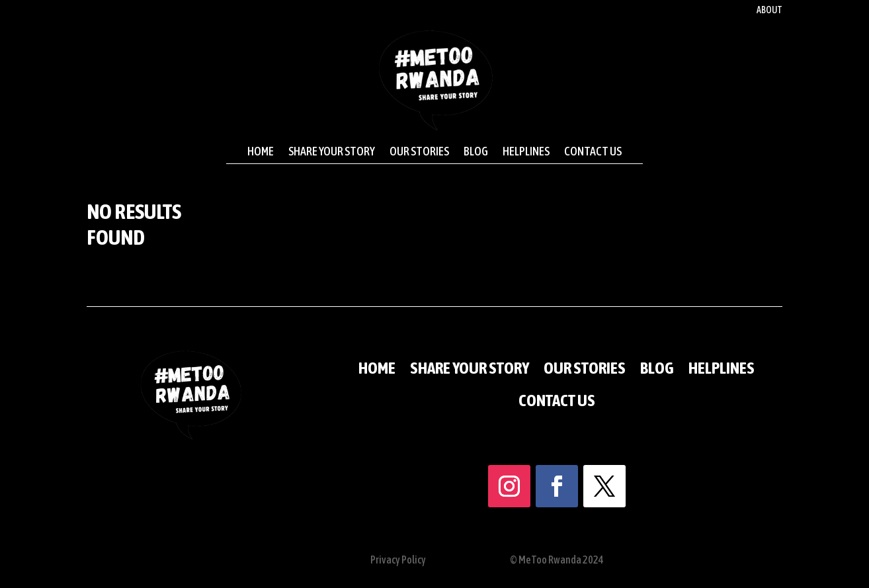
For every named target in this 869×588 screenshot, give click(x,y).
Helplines (526, 151)
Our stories (419, 151)
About (769, 10)
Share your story (332, 151)
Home (261, 151)
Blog (476, 151)
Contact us (593, 151)
